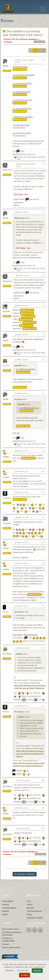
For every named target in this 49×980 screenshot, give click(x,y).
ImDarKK (18, 366)
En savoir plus (23, 970)
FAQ (29, 901)
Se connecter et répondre (25, 874)
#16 (43, 648)
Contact (6, 944)
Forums (7, 39)
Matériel (6, 911)
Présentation (8, 901)
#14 (43, 563)
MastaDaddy (8, 654)
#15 (43, 606)
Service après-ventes (11, 947)
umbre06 (6, 311)
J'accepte (37, 971)
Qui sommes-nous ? (11, 929)
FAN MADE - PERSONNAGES (25, 635)
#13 (43, 542)
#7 (44, 360)
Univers (6, 905)
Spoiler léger (20, 69)
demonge (6, 457)
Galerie (5, 914)
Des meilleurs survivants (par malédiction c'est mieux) (23, 33)
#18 (43, 780)
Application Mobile (35, 918)
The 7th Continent (19, 39)
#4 (44, 275)
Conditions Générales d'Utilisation (12, 934)
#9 (44, 451)
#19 (43, 808)
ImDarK (6, 66)
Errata (29, 914)
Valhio (5, 612)
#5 (44, 305)
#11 (43, 492)
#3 (44, 212)
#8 (44, 393)
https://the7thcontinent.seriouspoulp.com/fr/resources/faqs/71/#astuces (30, 754)
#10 (43, 471)
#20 (43, 828)
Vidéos (30, 905)
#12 (43, 517)
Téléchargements (34, 911)
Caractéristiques (9, 908)
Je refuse (25, 975)
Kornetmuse (7, 170)
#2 (44, 164)
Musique (31, 908)
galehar (6, 366)
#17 (43, 706)
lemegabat (7, 498)
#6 (44, 335)
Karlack (6, 712)
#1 (44, 60)
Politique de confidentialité (8, 940)
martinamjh (7, 524)
